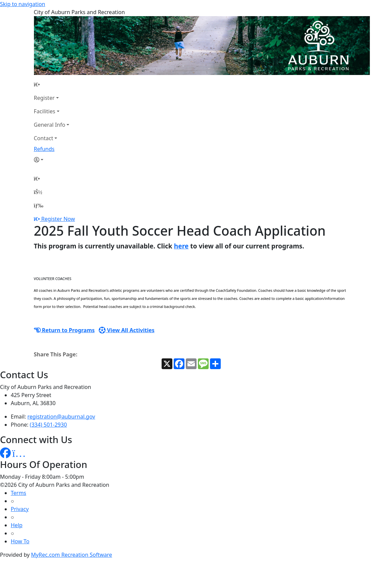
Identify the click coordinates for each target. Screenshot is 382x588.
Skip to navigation (23, 4)
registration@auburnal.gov (61, 417)
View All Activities (127, 330)
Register (44, 98)
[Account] (52, 160)
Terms (18, 493)
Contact (44, 138)
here (181, 246)
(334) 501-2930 (48, 425)
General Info (50, 125)
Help (17, 525)
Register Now (58, 219)
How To (20, 541)
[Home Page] (52, 84)
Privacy (20, 509)
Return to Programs (64, 330)
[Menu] (39, 205)
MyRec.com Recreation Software (71, 555)
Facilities (45, 111)
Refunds (44, 149)
